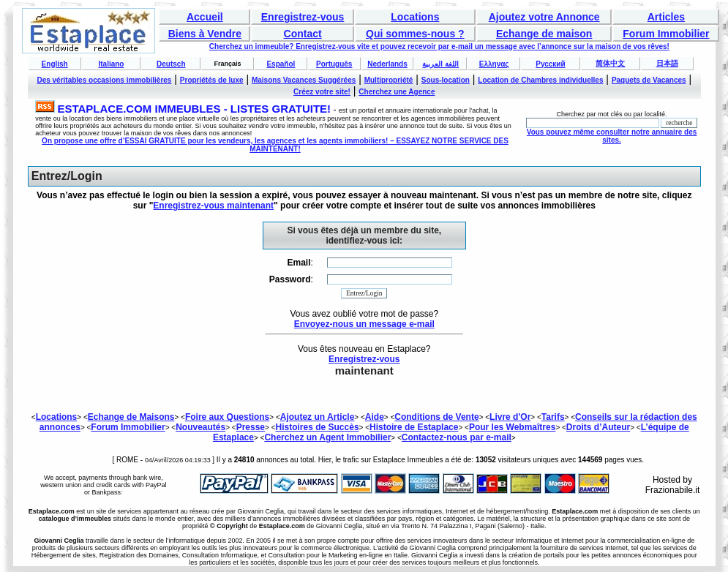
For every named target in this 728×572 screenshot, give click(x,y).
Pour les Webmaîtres (513, 427)
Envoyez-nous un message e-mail (364, 324)
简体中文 (610, 63)
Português (334, 64)
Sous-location (446, 80)
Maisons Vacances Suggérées (304, 80)
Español (281, 64)
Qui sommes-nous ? (415, 34)
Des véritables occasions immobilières (104, 80)
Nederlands (387, 64)
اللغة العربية (440, 64)
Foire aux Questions (227, 417)
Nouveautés (200, 427)
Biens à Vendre (205, 34)
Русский (550, 64)
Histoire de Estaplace (414, 427)
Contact (303, 34)
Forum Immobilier (666, 34)
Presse (251, 427)
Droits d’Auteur (598, 427)
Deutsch (171, 64)
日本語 (667, 63)
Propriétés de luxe (212, 80)
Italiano (111, 64)
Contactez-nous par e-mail (457, 437)
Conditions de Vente (436, 417)
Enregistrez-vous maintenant (213, 206)
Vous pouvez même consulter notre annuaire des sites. (612, 136)
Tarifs (553, 417)
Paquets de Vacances (649, 80)
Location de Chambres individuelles (540, 80)
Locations (415, 17)
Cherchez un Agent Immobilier (327, 437)
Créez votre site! (322, 92)
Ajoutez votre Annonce (544, 17)
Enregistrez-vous (303, 17)
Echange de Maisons (131, 417)
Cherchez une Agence (397, 92)
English (55, 64)
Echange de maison (544, 34)
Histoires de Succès (318, 427)
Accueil (205, 17)
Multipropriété (389, 80)
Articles (666, 17)
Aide (375, 417)
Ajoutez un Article (318, 417)
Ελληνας (494, 64)
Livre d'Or (510, 417)
